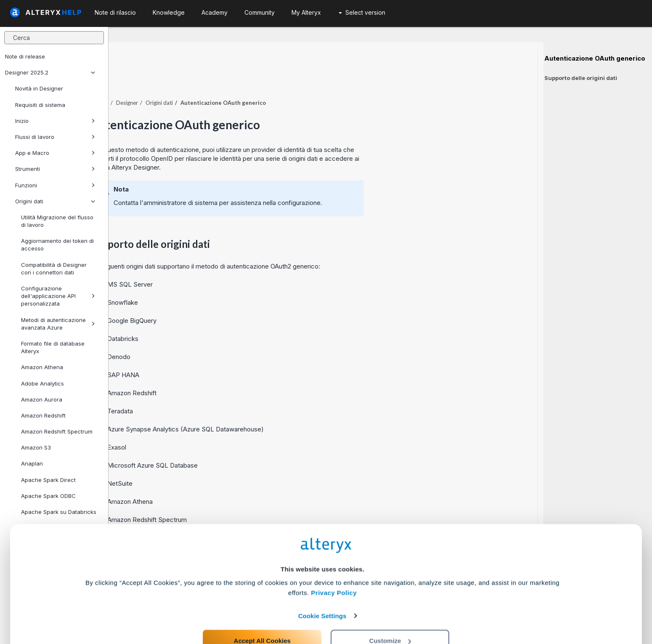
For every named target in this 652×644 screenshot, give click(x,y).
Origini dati (55, 201)
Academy (215, 12)
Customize (390, 607)
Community (260, 12)
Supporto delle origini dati (581, 78)
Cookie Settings (322, 582)
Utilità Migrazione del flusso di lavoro (57, 221)
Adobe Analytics (42, 383)
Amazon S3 (36, 447)
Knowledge (169, 12)
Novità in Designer (39, 88)
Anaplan (32, 463)
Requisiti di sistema (40, 105)
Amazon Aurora (42, 399)
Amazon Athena (42, 367)
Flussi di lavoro (55, 137)
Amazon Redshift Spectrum (57, 431)
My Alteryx (306, 12)
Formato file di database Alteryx (53, 347)
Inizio (55, 121)
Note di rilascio (115, 12)
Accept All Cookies (262, 607)
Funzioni (55, 185)
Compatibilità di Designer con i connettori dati (54, 269)
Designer (236, 80)
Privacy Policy (334, 559)
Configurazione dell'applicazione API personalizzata (58, 296)
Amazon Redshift (43, 415)
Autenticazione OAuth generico (595, 59)
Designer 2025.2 (50, 72)
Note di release (25, 56)
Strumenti (55, 169)
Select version (362, 12)
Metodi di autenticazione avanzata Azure (58, 324)
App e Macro (55, 153)
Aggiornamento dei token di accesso (57, 245)
